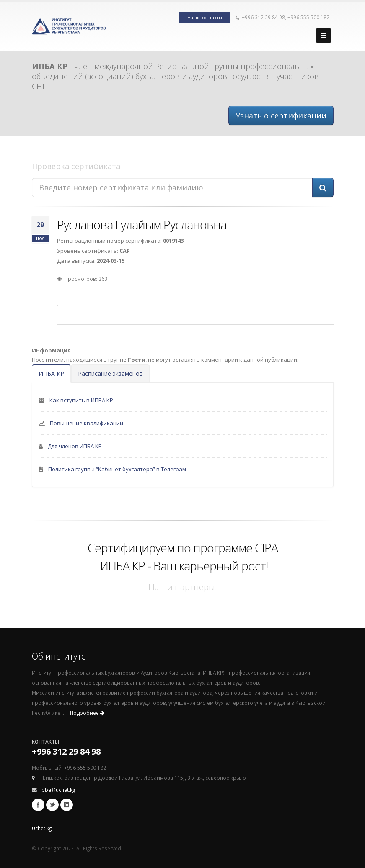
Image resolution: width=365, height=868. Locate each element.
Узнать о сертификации (281, 116)
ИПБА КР (51, 374)
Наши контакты (205, 18)
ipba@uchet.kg (58, 790)
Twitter (52, 805)
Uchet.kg (42, 828)
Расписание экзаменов (110, 374)
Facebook (38, 805)
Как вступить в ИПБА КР (81, 400)
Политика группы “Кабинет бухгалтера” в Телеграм (117, 469)
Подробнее (87, 713)
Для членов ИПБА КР (75, 446)
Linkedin (67, 805)
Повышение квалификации (87, 423)
